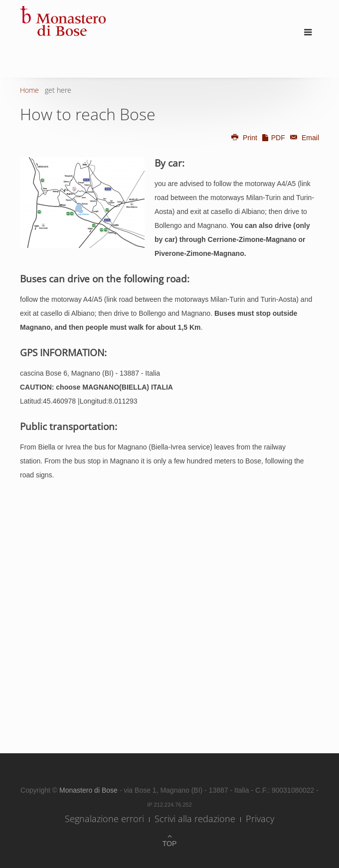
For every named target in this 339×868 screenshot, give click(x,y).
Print (244, 138)
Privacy (260, 819)
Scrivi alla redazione (195, 819)
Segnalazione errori (104, 819)
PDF (273, 138)
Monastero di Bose (89, 790)
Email (303, 138)
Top (170, 844)
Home (29, 90)
